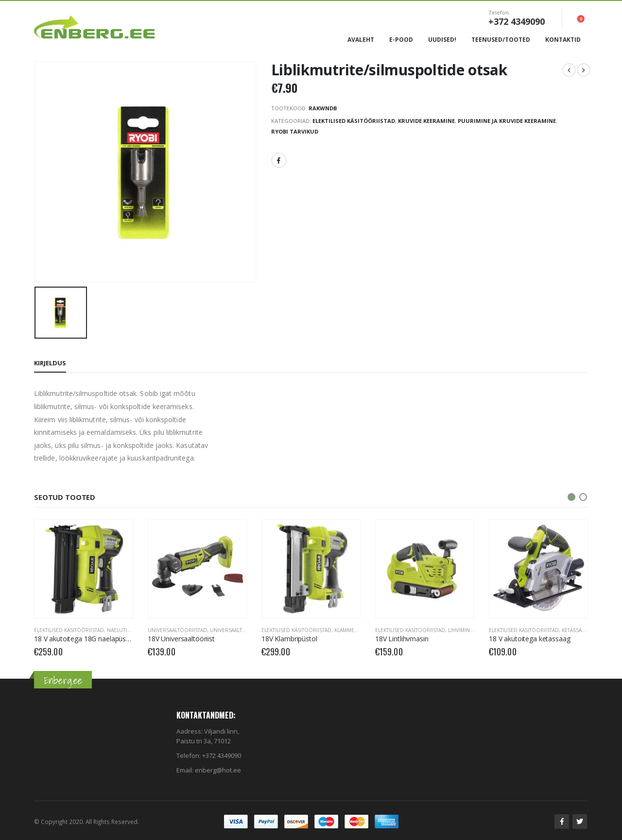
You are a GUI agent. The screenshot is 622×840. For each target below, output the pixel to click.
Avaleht (361, 40)
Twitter (580, 822)
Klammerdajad (354, 630)
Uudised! (442, 40)
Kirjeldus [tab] (50, 363)
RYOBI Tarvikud (295, 131)
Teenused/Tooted (501, 40)
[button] (571, 497)
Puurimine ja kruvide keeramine (507, 121)
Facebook (279, 160)
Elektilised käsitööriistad (354, 121)
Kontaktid (563, 40)
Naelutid (119, 630)
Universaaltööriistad (177, 630)
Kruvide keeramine (426, 121)
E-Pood (401, 40)
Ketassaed (575, 630)
